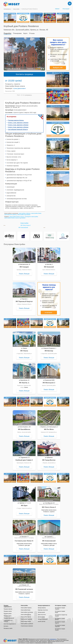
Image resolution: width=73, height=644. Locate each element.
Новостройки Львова (26, 620)
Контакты (6, 625)
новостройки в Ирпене (25, 212)
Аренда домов (41, 611)
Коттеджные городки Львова (60, 628)
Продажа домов (8, 612)
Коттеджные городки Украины (60, 607)
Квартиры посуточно (43, 609)
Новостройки (16, 9)
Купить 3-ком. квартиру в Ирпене (18, 126)
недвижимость (28, 94)
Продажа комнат (8, 610)
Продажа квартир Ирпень (16, 119)
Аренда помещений (43, 618)
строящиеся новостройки (31, 215)
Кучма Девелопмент (20, 87)
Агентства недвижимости (10, 623)
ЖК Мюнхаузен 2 (49, 381)
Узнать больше (24, 272)
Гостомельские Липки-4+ (24, 540)
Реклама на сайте (8, 627)
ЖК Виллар (49, 349)
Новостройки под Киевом (27, 611)
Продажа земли (8, 614)
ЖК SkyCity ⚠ (24, 381)
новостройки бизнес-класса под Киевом (15, 217)
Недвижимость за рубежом (8, 620)
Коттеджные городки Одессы (60, 621)
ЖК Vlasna (24, 349)
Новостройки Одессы (26, 615)
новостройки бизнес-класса (17, 215)
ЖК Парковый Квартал (24, 300)
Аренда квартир (42, 606)
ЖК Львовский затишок (24, 588)
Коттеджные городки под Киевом (61, 614)
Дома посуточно (42, 613)
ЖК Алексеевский (23, 226)
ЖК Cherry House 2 (26, 224)
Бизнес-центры (42, 620)
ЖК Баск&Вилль (24, 428)
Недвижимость (7, 9)
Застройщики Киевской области (18, 128)
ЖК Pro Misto (49, 428)
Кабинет (57, 9)
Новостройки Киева (26, 609)
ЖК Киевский (49, 266)
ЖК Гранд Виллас (49, 459)
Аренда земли (41, 615)
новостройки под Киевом (24, 213)
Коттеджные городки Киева (60, 611)
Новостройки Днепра (26, 613)
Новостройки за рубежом (27, 622)
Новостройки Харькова (26, 618)
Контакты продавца (24, 73)
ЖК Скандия (24, 266)
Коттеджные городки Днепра (60, 618)
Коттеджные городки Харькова (60, 625)
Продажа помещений (9, 617)
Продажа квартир (8, 608)
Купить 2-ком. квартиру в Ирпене (18, 124)
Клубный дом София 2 (24, 459)
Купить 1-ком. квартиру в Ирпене (18, 121)
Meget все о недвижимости (10, 639)
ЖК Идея (24, 504)
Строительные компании (27, 625)
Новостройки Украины (26, 606)
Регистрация (66, 9)
